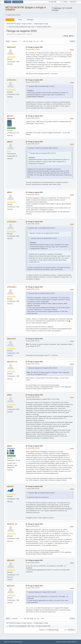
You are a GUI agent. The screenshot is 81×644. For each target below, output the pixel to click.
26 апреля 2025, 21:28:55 (32, 224)
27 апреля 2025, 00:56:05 (32, 562)
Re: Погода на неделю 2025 (34, 47)
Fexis (32, 27)
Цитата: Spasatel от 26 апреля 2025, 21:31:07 (43, 368)
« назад (65, 36)
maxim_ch (13, 362)
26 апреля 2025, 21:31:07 (32, 341)
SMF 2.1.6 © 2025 (9, 642)
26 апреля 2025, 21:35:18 (32, 364)
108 (24, 41)
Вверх (8, 619)
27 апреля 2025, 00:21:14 (32, 526)
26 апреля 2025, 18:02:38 (32, 82)
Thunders (12, 80)
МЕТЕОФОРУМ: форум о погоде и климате (25, 8)
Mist (10, 192)
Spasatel (12, 47)
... (22, 41)
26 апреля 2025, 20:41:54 (32, 194)
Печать (72, 41)
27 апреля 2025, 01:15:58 (32, 588)
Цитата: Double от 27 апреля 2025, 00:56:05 (42, 592)
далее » (72, 36)
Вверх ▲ (75, 642)
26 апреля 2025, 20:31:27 (32, 144)
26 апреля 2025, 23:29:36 (32, 448)
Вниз (8, 41)
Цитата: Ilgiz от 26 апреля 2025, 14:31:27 (42, 86)
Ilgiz (29, 27)
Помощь (58, 642)
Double (11, 560)
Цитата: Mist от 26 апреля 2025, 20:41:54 (42, 293)
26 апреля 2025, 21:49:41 (32, 397)
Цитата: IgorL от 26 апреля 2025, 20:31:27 (42, 228)
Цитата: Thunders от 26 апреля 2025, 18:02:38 (43, 148)
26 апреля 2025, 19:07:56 (32, 118)
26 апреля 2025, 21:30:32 (32, 289)
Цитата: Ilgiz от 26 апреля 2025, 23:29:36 (42, 493)
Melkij (11, 486)
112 (37, 41)
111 (34, 41)
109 (27, 41)
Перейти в (42, 630)
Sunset (11, 586)
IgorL (11, 142)
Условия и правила (66, 642)
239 (42, 41)
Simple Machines (18, 642)
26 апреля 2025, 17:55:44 (32, 49)
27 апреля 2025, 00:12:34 (32, 489)
